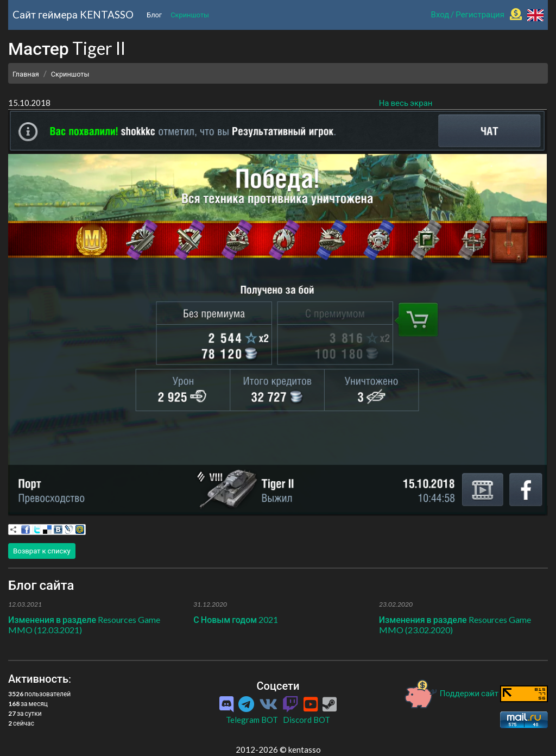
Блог (154, 15)
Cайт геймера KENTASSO (73, 14)
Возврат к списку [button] (42, 551)
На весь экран (406, 103)
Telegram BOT (252, 720)
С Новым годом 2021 (236, 619)
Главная (26, 74)
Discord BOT (307, 720)
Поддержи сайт (452, 693)
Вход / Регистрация (468, 14)
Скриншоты (190, 15)
